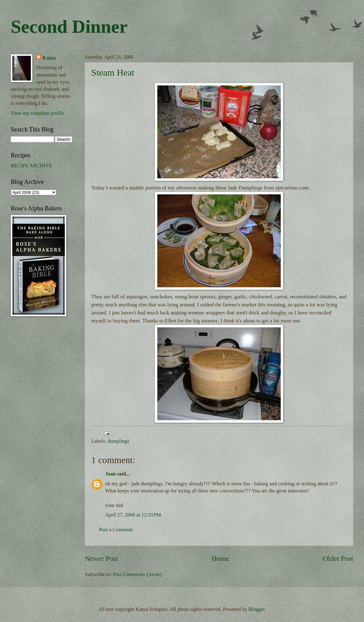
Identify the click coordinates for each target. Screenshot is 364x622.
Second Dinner (69, 27)
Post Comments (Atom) (137, 574)
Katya (49, 58)
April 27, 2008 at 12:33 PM (133, 515)
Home (220, 558)
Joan (110, 474)
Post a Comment (116, 530)
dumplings (118, 441)
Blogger (257, 609)
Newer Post (101, 558)
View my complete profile (37, 113)
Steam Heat (113, 72)
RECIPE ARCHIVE (31, 166)
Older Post (338, 558)
